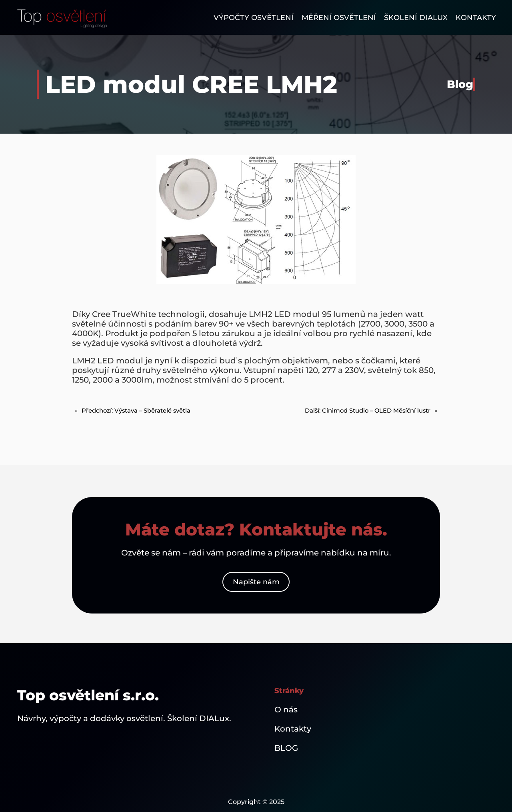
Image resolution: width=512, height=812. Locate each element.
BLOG (286, 748)
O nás (286, 710)
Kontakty (293, 729)
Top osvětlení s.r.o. (88, 695)
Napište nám (256, 582)
